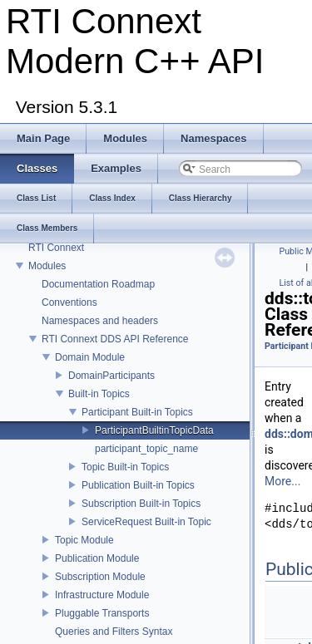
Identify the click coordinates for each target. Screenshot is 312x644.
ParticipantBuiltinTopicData (154, 430)
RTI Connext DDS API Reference (115, 339)
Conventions (69, 302)
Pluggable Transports (102, 613)
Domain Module (90, 357)
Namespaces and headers (100, 321)
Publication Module (97, 558)
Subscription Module (100, 577)
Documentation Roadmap (98, 284)
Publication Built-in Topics (138, 485)
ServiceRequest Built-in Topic (146, 522)
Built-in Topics (99, 394)
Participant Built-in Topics (137, 412)
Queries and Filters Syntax (114, 632)
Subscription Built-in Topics (141, 504)
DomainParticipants (111, 376)
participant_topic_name (146, 449)
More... (282, 481)
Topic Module (84, 540)
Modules (47, 266)
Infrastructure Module (102, 595)
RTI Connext (56, 248)
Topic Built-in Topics (125, 467)
